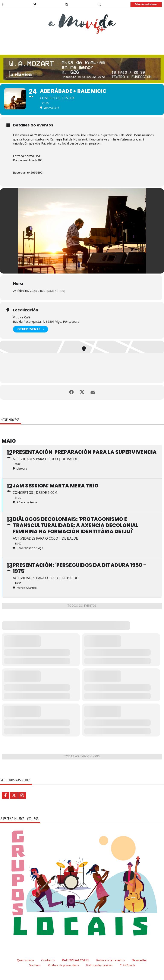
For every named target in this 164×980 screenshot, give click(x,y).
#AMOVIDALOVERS (76, 960)
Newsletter (139, 960)
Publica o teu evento (111, 960)
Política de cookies (99, 965)
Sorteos (35, 965)
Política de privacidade (64, 965)
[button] (100, 4)
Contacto (48, 960)
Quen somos (26, 960)
